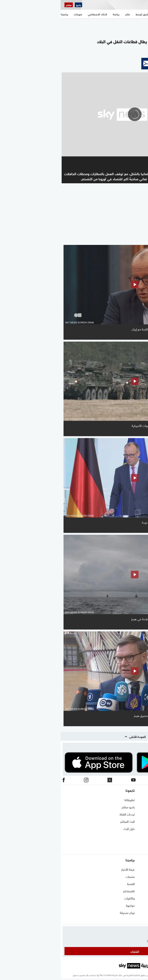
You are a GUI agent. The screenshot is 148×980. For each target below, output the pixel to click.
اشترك (74, 951)
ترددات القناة (66, 814)
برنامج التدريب (138, 814)
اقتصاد (142, 912)
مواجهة (70, 905)
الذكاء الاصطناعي (136, 905)
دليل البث (68, 828)
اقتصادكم (68, 891)
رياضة (143, 898)
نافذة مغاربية (138, 876)
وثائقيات (69, 898)
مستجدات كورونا (136, 884)
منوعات (142, 920)
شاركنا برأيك (139, 850)
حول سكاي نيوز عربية (134, 807)
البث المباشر (67, 821)
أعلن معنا (141, 843)
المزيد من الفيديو (126, 240)
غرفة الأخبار (67, 869)
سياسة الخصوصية (135, 828)
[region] (74, 27)
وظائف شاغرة (138, 836)
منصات (70, 876)
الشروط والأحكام (136, 821)
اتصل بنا (141, 800)
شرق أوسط (139, 869)
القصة (70, 884)
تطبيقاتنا (69, 800)
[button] (139, 64)
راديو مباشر (67, 807)
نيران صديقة (67, 912)
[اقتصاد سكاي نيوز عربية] (28, 5)
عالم (144, 891)
